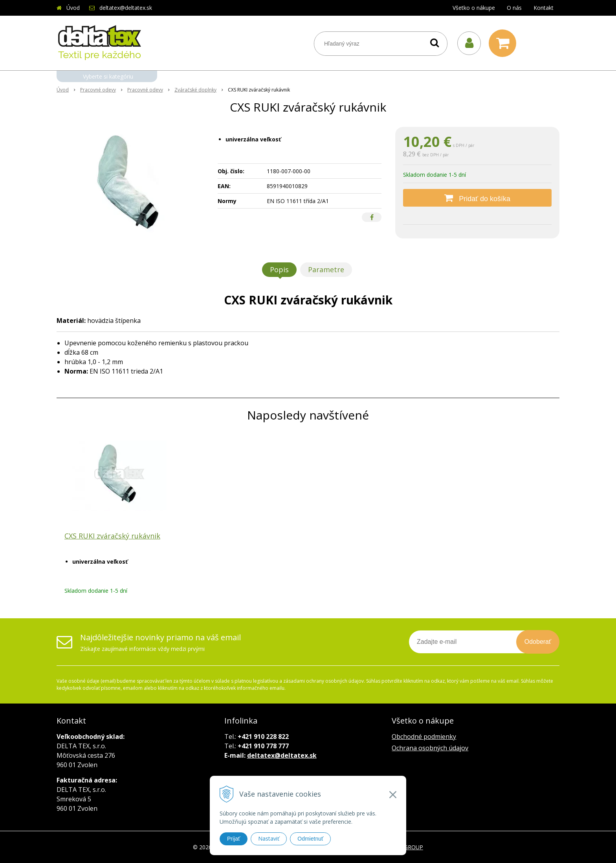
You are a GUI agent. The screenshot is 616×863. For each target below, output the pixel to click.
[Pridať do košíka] (477, 198)
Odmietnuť (310, 839)
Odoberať (538, 642)
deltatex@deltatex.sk (126, 8)
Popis (279, 269)
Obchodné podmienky (424, 737)
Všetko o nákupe (474, 8)
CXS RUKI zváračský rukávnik (112, 536)
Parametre (326, 269)
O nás (514, 8)
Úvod (73, 8)
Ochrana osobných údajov (430, 748)
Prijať (234, 839)
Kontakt (544, 8)
